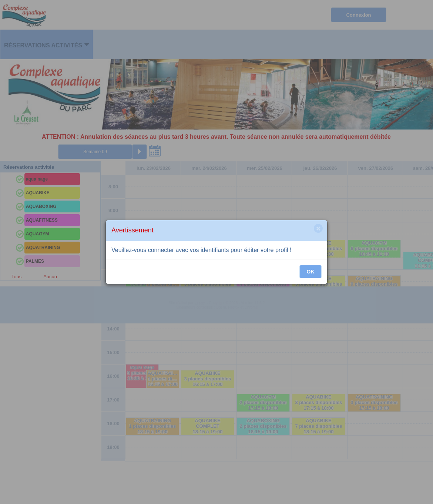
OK (311, 272)
